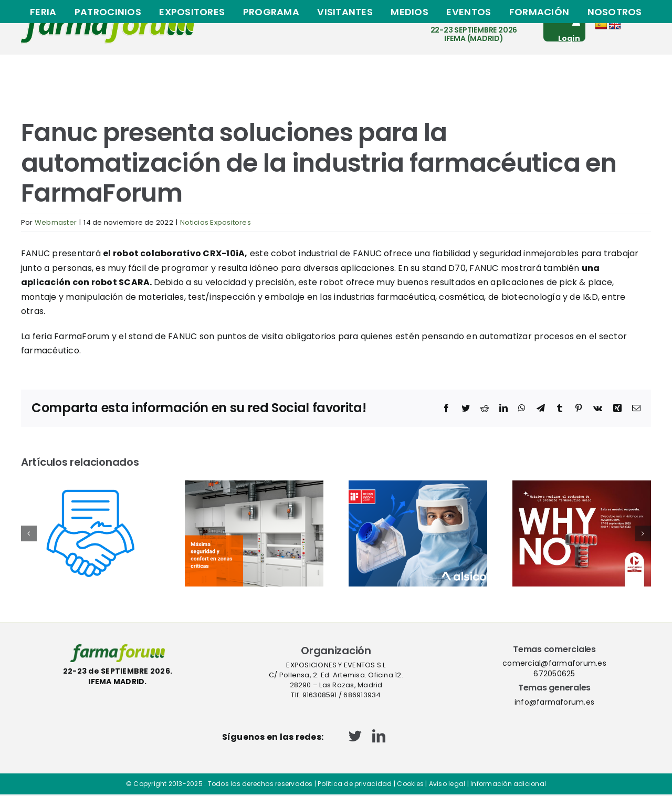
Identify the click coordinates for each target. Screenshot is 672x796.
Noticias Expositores (216, 222)
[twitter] (355, 736)
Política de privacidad (355, 784)
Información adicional (508, 784)
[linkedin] (379, 736)
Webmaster (56, 222)
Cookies (410, 784)
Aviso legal (447, 784)
